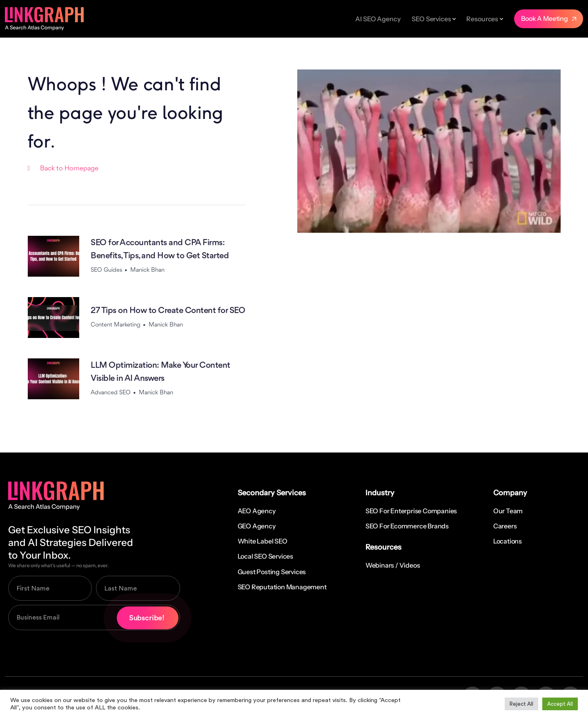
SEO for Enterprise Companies (411, 511)
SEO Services (431, 19)
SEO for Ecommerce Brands (407, 526)
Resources (482, 19)
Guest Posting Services (272, 572)
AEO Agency (257, 511)
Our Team (508, 511)
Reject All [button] (521, 704)
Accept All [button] (560, 704)
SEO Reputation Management (282, 587)
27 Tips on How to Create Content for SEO (168, 311)
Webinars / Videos (393, 565)
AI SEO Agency (378, 19)
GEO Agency (257, 526)
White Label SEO (263, 541)
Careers (505, 526)
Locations (508, 541)
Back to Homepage (69, 169)
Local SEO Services (265, 556)
